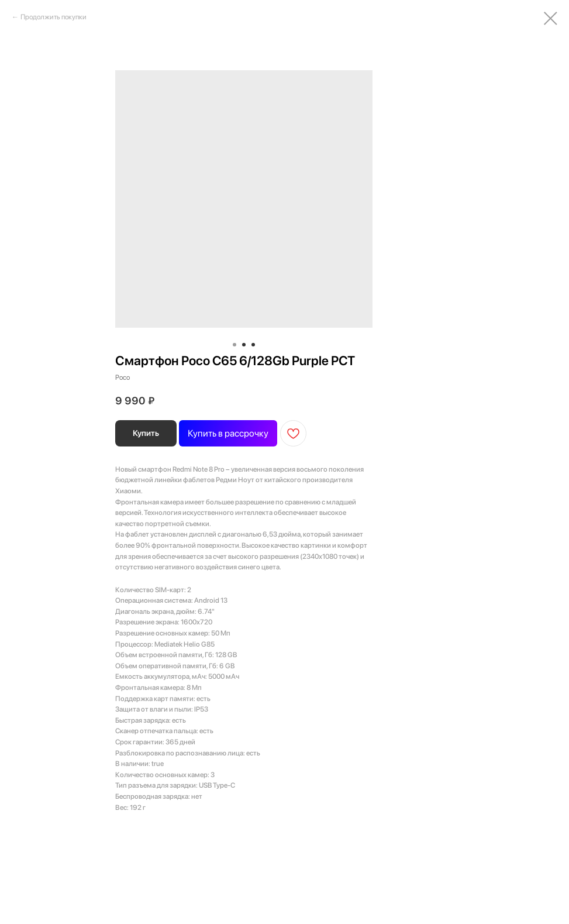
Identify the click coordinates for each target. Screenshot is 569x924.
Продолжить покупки (54, 17)
